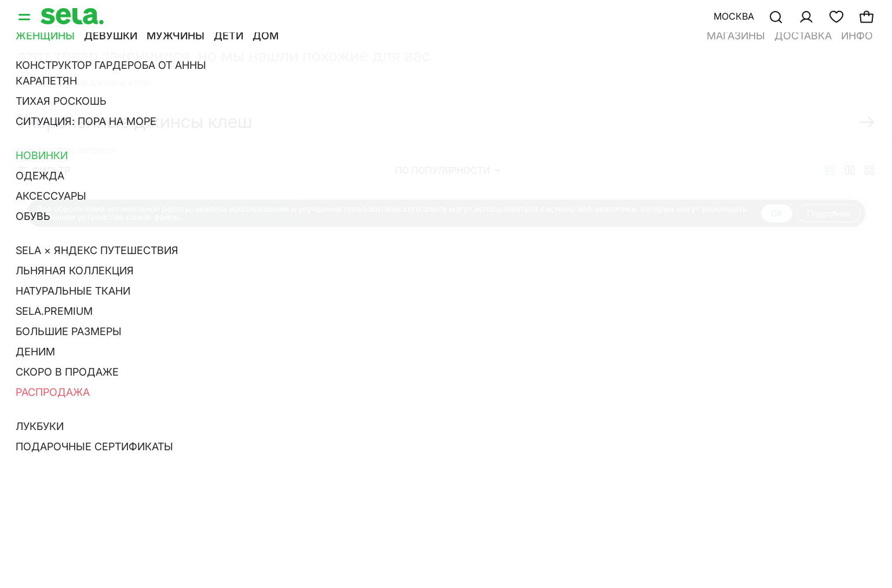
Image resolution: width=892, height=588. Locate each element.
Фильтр (44, 170)
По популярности (448, 170)
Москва (734, 16)
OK (777, 213)
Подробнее (829, 213)
